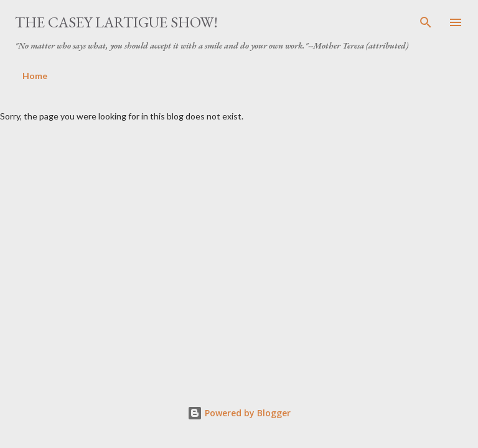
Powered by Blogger (239, 413)
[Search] (426, 22)
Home (35, 76)
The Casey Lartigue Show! (116, 22)
